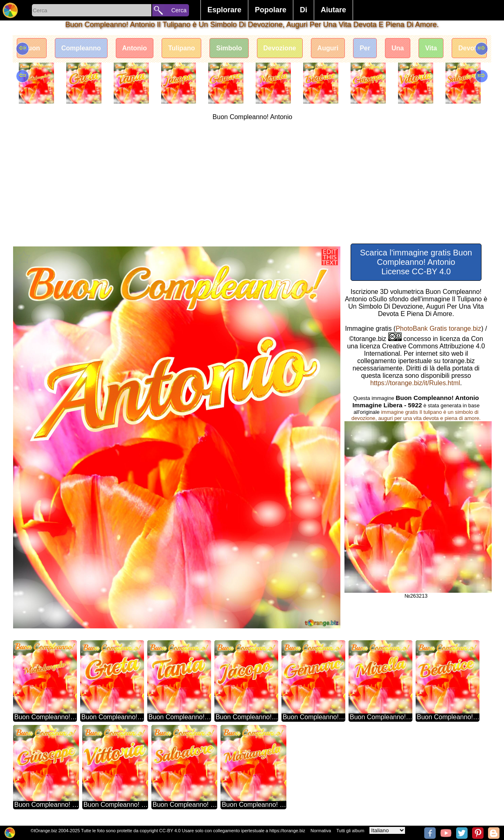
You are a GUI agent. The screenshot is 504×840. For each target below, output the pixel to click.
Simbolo (229, 48)
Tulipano (181, 48)
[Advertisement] (252, 182)
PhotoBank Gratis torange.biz (438, 329)
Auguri (328, 48)
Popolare (271, 10)
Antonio (135, 48)
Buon (32, 48)
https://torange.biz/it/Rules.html (415, 383)
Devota (469, 48)
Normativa (321, 831)
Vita (431, 48)
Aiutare (333, 10)
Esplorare (224, 10)
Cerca (179, 10)
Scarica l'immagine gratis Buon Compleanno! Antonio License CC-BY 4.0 (416, 262)
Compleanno (81, 48)
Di (304, 10)
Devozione (280, 48)
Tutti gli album (350, 831)
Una (398, 48)
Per (365, 48)
